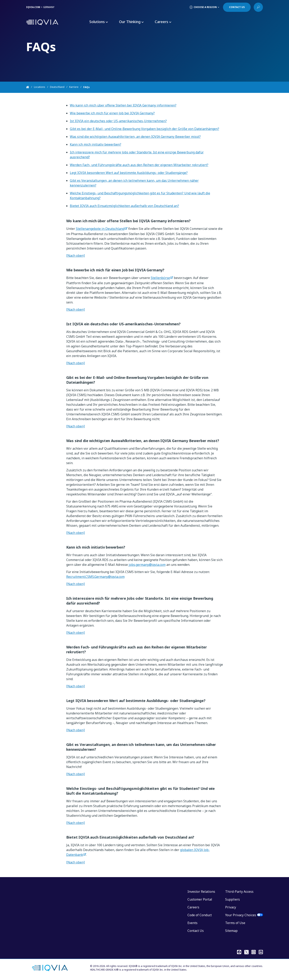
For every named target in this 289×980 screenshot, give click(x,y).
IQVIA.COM (33, 7)
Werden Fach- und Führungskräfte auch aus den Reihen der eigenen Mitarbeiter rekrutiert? (139, 165)
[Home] (30, 87)
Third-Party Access (239, 892)
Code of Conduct (200, 915)
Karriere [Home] (74, 87)
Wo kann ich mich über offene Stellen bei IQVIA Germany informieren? (123, 105)
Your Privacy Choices (241, 915)
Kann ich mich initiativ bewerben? (96, 144)
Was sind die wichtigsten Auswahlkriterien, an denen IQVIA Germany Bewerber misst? (135, 137)
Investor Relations (201, 892)
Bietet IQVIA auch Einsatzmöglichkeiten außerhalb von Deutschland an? (124, 206)
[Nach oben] (75, 256)
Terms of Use (235, 923)
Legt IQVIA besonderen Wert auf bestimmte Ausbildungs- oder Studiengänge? (129, 173)
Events (192, 923)
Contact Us (196, 931)
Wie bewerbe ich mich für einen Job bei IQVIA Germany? (112, 113)
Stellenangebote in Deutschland (100, 229)
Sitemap (231, 931)
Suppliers (233, 899)
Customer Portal (200, 899)
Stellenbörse (160, 278)
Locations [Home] (40, 87)
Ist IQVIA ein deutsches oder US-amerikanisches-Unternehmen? (118, 121)
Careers (193, 907)
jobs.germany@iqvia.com (147, 565)
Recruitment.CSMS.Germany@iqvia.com (95, 577)
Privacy (231, 907)
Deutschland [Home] (57, 87)
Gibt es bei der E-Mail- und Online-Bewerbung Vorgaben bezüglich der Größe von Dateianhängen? (144, 129)
